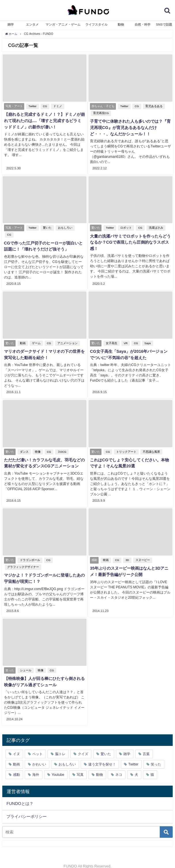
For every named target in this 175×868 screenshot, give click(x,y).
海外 (36, 767)
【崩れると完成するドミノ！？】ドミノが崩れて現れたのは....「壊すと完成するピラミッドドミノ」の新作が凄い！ (44, 121)
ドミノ (57, 106)
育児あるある (153, 106)
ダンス (24, 445)
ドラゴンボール (29, 553)
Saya (147, 337)
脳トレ (60, 746)
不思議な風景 (151, 445)
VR (125, 337)
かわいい (39, 756)
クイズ (83, 746)
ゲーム (36, 337)
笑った (156, 756)
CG (44, 106)
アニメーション (67, 337)
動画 (22, 337)
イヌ (16, 746)
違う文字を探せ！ (102, 756)
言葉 (146, 746)
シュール (25, 663)
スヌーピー (142, 553)
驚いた (47, 222)
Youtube (58, 767)
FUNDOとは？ (20, 795)
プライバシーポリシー (27, 808)
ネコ (119, 767)
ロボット (126, 222)
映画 (106, 553)
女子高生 (111, 337)
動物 (121, 24)
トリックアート (126, 445)
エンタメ (32, 24)
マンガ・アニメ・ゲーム (63, 24)
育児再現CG (101, 113)
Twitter (32, 106)
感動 (16, 767)
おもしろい (65, 222)
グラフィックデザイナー (22, 560)
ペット (37, 746)
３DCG (61, 445)
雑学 (11, 24)
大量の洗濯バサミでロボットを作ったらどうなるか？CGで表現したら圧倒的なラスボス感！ (130, 237)
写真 (80, 767)
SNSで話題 (164, 24)
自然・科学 (143, 24)
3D (127, 553)
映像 (37, 445)
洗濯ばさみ (155, 222)
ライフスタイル (96, 24)
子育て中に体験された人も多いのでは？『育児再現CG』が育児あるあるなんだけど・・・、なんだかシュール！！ (130, 128)
